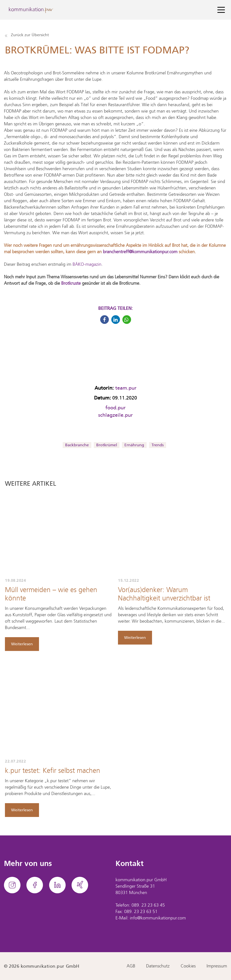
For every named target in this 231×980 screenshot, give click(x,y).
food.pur (115, 408)
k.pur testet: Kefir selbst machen (53, 771)
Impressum (217, 966)
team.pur (126, 388)
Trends (158, 445)
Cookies (188, 966)
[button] (105, 320)
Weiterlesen (22, 644)
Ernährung (134, 445)
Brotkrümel (107, 445)
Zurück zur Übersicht (27, 35)
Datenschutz (158, 966)
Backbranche (77, 445)
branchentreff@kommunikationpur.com (140, 252)
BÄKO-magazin (87, 265)
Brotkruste (72, 283)
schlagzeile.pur (115, 415)
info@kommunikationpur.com (158, 918)
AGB (131, 966)
